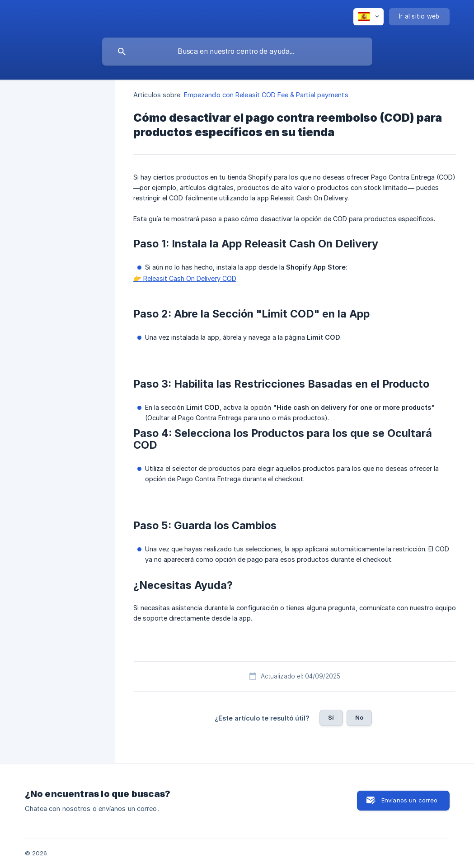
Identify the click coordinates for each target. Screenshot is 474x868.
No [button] (359, 717)
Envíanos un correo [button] (410, 800)
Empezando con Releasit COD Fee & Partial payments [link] (266, 95)
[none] (368, 17)
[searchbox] (237, 52)
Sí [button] (331, 717)
